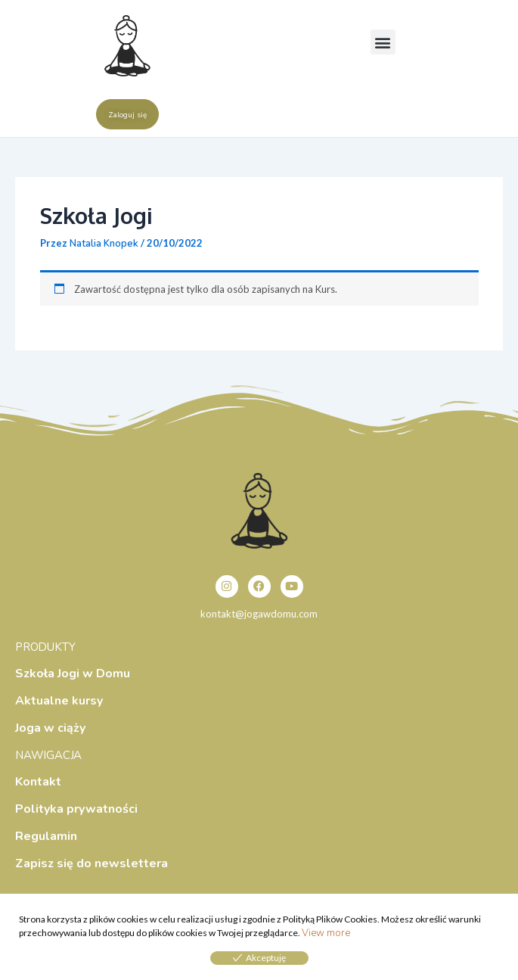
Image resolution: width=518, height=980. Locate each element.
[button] (383, 42)
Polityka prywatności (76, 809)
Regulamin (46, 836)
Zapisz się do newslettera (92, 863)
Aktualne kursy (59, 701)
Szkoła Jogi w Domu (73, 674)
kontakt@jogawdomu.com (259, 614)
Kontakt (38, 782)
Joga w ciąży (50, 728)
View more (326, 933)
